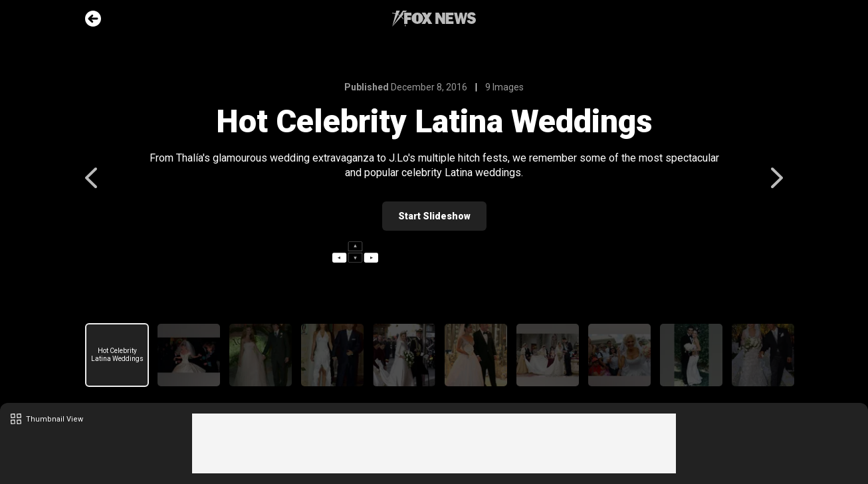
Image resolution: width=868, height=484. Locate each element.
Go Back (93, 19)
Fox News (434, 19)
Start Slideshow (434, 216)
